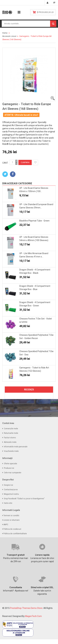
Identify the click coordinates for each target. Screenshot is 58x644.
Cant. (5, 163)
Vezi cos (55, 3)
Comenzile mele (11, 429)
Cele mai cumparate (13, 473)
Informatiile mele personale (16, 447)
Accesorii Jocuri (9, 36)
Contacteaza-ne (11, 490)
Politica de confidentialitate (15, 534)
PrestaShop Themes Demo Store (26, 608)
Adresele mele (10, 442)
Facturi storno (10, 438)
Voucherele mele (11, 451)
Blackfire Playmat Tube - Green (34, 221)
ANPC (6, 525)
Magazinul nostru (11, 494)
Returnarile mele (11, 433)
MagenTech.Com (33, 616)
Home (5, 33)
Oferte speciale (10, 464)
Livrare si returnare (12, 520)
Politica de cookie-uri (13, 529)
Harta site (8, 503)
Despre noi (8, 485)
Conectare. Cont (48, 3)
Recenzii (29, 390)
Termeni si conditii (12, 516)
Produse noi (9, 468)
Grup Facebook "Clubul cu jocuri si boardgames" (24, 499)
